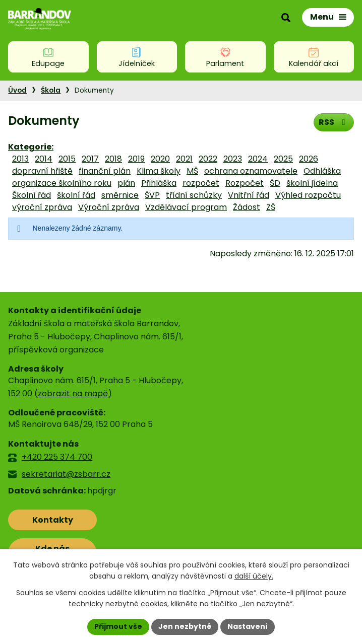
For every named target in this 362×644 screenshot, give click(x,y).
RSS (334, 122)
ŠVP (152, 195)
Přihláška (159, 183)
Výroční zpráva (109, 207)
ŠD (275, 183)
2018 (113, 159)
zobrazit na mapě (73, 393)
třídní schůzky (194, 195)
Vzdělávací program (186, 207)
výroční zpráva (42, 207)
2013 (20, 159)
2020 (160, 159)
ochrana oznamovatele (251, 171)
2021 (184, 159)
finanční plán (105, 171)
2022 (208, 159)
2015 (67, 159)
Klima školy (159, 171)
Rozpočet (245, 183)
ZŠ (271, 207)
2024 (258, 159)
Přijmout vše (118, 626)
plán (126, 183)
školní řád (76, 195)
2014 (44, 159)
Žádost (247, 207)
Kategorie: (31, 147)
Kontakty (53, 520)
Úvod (17, 90)
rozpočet (201, 183)
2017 (90, 159)
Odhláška (322, 171)
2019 (136, 159)
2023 (233, 159)
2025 (283, 159)
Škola (51, 90)
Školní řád (32, 195)
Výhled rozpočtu (308, 195)
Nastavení (248, 626)
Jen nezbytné (185, 626)
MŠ (192, 171)
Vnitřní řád (249, 195)
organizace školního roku (62, 183)
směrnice (120, 195)
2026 (309, 159)
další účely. (254, 577)
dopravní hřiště (42, 171)
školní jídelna (312, 183)
